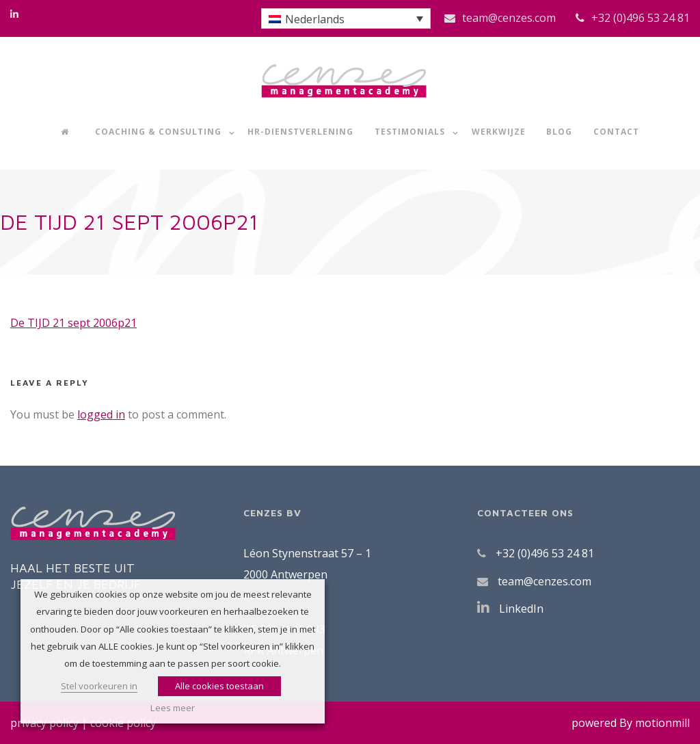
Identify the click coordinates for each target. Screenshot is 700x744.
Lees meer (173, 708)
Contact (616, 132)
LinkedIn (521, 609)
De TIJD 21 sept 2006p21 (73, 323)
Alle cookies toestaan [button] (219, 686)
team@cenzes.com (509, 18)
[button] (346, 18)
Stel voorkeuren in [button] (99, 686)
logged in (101, 414)
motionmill (662, 723)
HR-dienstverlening (300, 132)
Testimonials (410, 132)
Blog (559, 132)
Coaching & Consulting (158, 132)
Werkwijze (499, 132)
